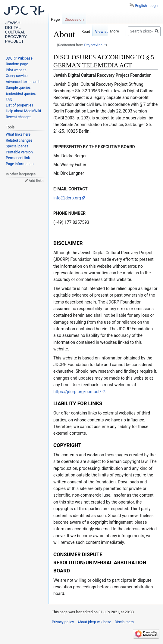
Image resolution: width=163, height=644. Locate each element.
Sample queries (18, 88)
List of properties (19, 105)
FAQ (9, 99)
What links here (18, 134)
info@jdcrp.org (67, 198)
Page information (20, 164)
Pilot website (16, 70)
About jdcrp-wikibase (94, 622)
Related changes (19, 140)
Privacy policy (63, 622)
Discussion (74, 19)
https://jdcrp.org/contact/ (77, 392)
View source (97, 31)
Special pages (17, 146)
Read (77, 31)
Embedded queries (21, 94)
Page (55, 19)
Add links (36, 181)
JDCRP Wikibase (19, 58)
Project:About (95, 45)
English (141, 6)
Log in (154, 6)
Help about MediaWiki (23, 111)
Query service (17, 76)
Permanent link (18, 158)
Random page (17, 64)
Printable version (19, 152)
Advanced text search (23, 82)
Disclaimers (124, 622)
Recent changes (19, 117)
